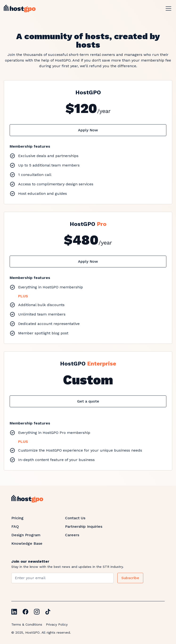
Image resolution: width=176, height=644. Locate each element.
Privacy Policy (57, 624)
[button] (168, 8)
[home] (20, 8)
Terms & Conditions (27, 624)
